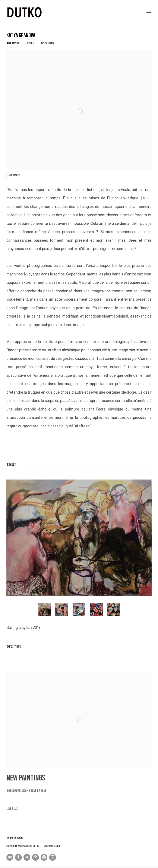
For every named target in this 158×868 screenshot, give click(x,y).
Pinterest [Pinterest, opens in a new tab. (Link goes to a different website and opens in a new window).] (35, 857)
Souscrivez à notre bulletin (10, 857)
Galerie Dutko (58, 13)
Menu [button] (148, 13)
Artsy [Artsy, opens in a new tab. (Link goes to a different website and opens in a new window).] (53, 857)
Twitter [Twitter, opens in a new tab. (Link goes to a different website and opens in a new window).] (27, 857)
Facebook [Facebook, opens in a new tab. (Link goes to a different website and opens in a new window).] (18, 857)
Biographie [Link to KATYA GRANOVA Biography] (13, 43)
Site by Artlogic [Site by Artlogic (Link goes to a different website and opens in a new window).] (52, 846)
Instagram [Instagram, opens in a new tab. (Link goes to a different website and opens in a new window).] (44, 857)
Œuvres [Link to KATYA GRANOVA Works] (29, 43)
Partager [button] (15, 175)
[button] (44, 610)
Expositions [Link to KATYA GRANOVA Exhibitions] (47, 43)
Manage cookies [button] (15, 838)
